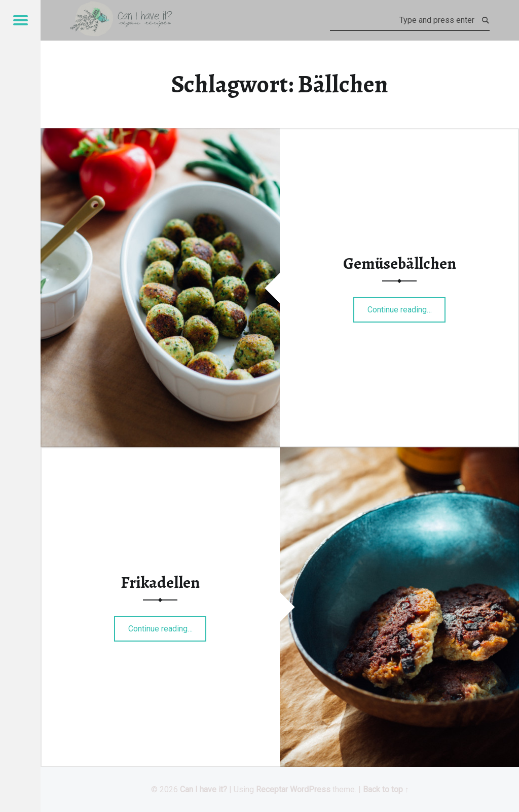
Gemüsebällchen (400, 263)
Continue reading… (407, 306)
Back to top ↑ (386, 789)
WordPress (310, 789)
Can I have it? (203, 789)
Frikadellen (160, 582)
